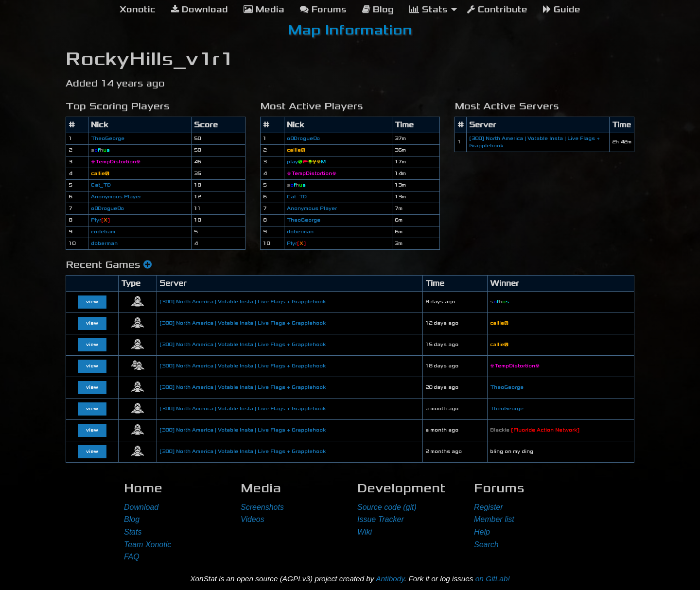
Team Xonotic (148, 545)
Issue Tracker (381, 519)
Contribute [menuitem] (497, 9)
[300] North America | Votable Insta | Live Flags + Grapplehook (243, 302)
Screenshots (262, 507)
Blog (132, 519)
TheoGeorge (108, 139)
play (306, 162)
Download (141, 507)
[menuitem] (138, 10)
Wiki (365, 532)
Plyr (100, 220)
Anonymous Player (116, 197)
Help (482, 532)
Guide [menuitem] (562, 9)
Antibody (390, 579)
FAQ (132, 557)
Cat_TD (101, 185)
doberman (104, 243)
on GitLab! (493, 579)
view (92, 302)
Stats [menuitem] (429, 9)
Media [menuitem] (264, 9)
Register (489, 507)
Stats (133, 532)
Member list (494, 519)
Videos (253, 519)
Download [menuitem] (200, 9)
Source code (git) (387, 507)
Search (486, 545)
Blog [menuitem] (378, 9)
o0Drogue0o (107, 208)
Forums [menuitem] (323, 9)
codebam (103, 232)
